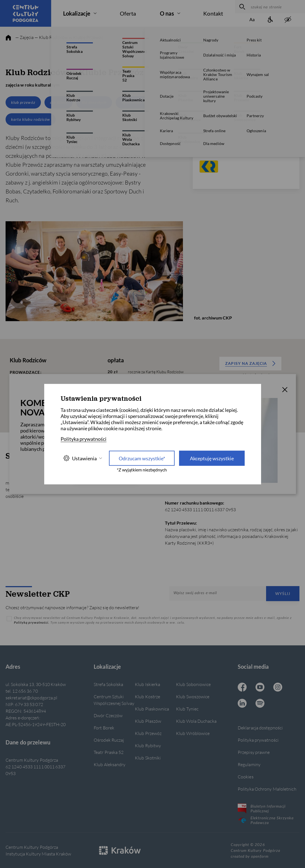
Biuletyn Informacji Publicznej (262, 808)
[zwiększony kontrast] (288, 20)
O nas (167, 13)
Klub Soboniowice (194, 684)
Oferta (128, 13)
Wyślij (283, 593)
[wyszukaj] (241, 7)
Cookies (246, 777)
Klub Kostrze (147, 696)
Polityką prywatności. (32, 622)
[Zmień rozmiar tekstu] (252, 20)
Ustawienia (83, 458)
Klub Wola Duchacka (196, 721)
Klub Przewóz (148, 733)
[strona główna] (8, 38)
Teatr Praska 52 (109, 752)
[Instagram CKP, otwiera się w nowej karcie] (278, 688)
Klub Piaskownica (152, 709)
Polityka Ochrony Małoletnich (267, 789)
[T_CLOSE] (285, 390)
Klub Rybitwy (148, 745)
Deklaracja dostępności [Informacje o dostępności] (260, 728)
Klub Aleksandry (110, 764)
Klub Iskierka (147, 684)
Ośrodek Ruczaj (109, 740)
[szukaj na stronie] (277, 7)
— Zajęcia (24, 37)
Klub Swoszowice (193, 696)
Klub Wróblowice (193, 733)
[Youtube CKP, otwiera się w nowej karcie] (260, 688)
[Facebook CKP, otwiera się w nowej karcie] (242, 688)
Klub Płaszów (148, 721)
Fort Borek (104, 728)
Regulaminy (249, 764)
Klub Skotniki (148, 758)
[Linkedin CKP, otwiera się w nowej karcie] (242, 704)
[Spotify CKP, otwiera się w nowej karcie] (260, 704)
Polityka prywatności (258, 740)
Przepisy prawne (254, 752)
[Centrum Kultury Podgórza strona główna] (26, 13)
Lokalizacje (77, 13)
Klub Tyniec (187, 709)
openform (260, 856)
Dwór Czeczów (108, 715)
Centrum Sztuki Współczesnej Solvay (114, 700)
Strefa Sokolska (108, 684)
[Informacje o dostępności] (270, 20)
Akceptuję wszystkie (212, 458)
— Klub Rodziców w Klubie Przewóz (69, 37)
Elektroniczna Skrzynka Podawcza (266, 820)
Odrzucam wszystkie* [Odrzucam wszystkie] (142, 458)
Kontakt (213, 13)
